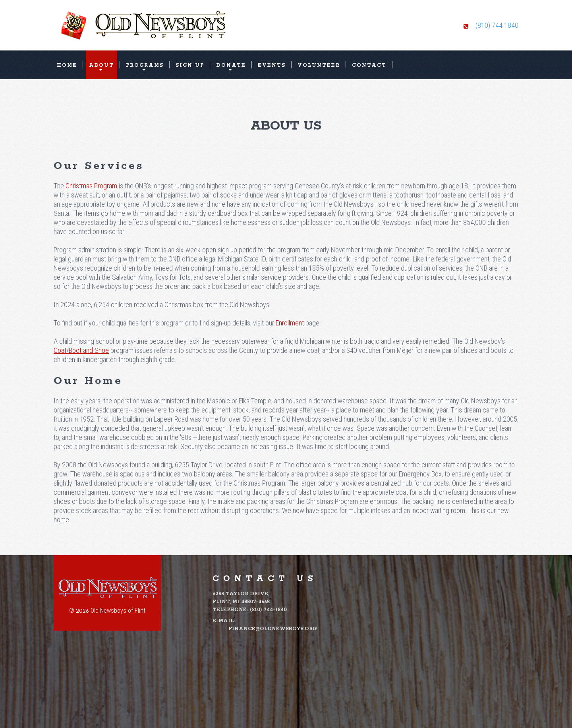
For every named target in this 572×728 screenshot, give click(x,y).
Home (67, 65)
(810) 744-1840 (268, 610)
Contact (369, 65)
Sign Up (190, 65)
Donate (231, 65)
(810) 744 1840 (497, 25)
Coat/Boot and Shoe (81, 350)
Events (272, 65)
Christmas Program (91, 186)
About (101, 65)
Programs (145, 65)
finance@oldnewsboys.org (272, 629)
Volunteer (319, 65)
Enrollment (290, 323)
